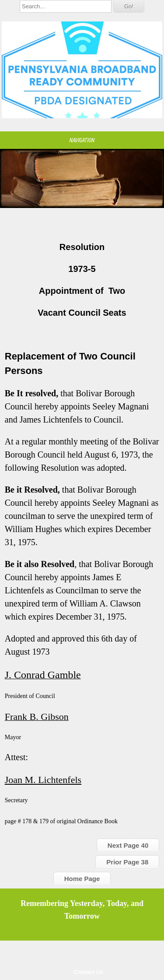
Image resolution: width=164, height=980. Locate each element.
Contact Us (89, 972)
